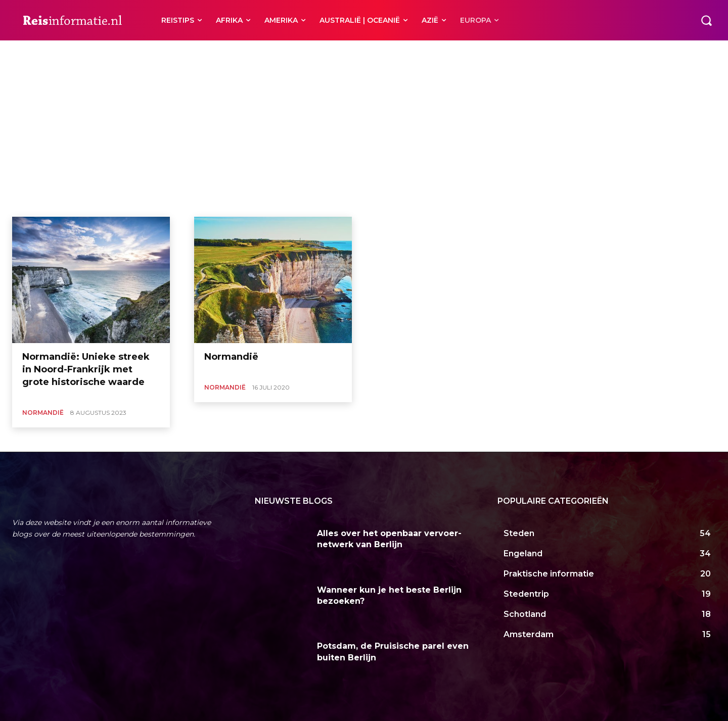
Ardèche (36, 53)
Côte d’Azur (175, 53)
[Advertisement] (364, 141)
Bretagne (106, 53)
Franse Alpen (219, 53)
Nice (289, 53)
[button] (706, 20)
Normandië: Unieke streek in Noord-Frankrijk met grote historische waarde (86, 369)
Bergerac (71, 53)
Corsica (139, 53)
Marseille (260, 53)
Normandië (43, 413)
